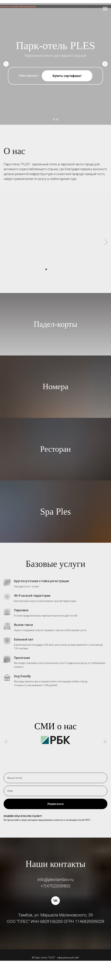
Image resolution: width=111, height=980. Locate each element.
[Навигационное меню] (105, 9)
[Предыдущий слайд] (6, 64)
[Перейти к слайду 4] (55, 269)
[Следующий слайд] (105, 64)
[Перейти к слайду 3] (52, 269)
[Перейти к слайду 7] (65, 269)
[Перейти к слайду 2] (57, 119)
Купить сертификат (67, 76)
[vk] (55, 901)
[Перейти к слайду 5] (59, 269)
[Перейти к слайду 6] (62, 269)
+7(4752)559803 (55, 886)
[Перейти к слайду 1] (54, 119)
